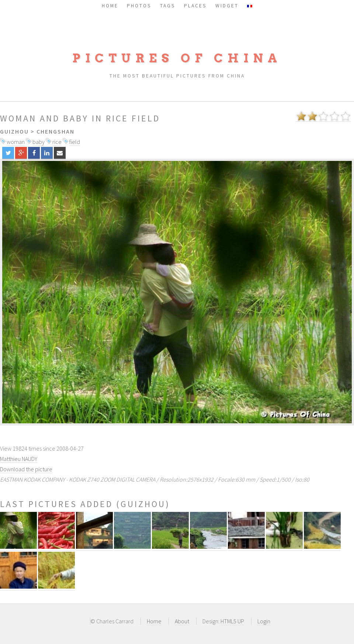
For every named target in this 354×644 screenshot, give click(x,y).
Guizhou (14, 131)
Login (264, 621)
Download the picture (26, 469)
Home (154, 621)
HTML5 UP (232, 621)
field (75, 142)
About (182, 621)
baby (39, 142)
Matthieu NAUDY (19, 459)
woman (16, 142)
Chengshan (55, 131)
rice (57, 142)
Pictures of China (177, 58)
